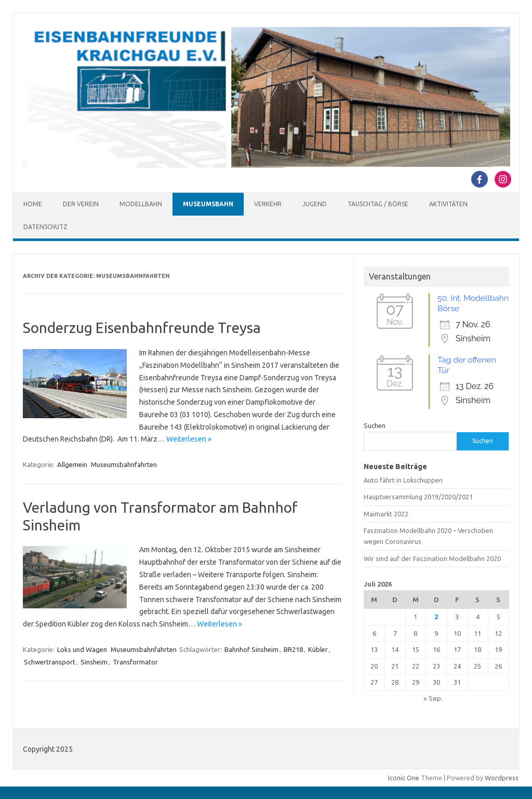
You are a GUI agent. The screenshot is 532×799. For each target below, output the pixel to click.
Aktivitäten (448, 204)
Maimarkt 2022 (386, 514)
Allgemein (72, 464)
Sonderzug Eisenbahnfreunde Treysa (142, 328)
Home (33, 204)
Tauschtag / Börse (378, 204)
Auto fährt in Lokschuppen (403, 480)
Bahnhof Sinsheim (251, 649)
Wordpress (502, 778)
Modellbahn (141, 204)
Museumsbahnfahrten (124, 464)
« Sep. (433, 698)
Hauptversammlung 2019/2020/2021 (418, 497)
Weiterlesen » (189, 439)
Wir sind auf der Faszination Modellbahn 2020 (432, 558)
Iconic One (404, 778)
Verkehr (268, 204)
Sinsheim (94, 662)
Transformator (135, 662)
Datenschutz (45, 227)
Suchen (375, 425)
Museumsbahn (208, 204)
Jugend (315, 204)
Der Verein (81, 204)
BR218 (293, 649)
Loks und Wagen (82, 649)
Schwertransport (50, 662)
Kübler (318, 649)
